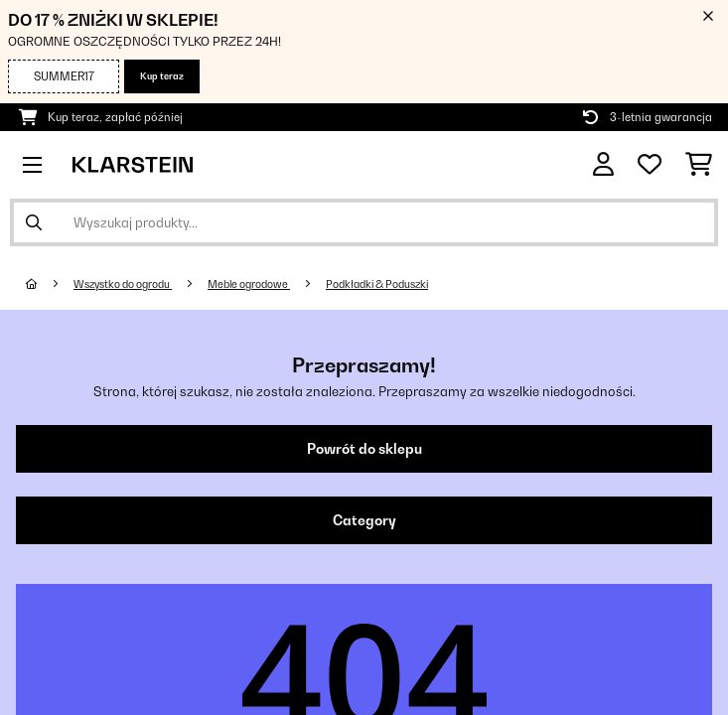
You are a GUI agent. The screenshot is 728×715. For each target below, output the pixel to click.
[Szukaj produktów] (364, 222)
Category (364, 520)
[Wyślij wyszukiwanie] (34, 222)
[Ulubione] (650, 165)
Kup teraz (162, 76)
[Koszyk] (699, 165)
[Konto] (603, 164)
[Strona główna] (50, 284)
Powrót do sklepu (364, 449)
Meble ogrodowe (249, 284)
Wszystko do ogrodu (123, 284)
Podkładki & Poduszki (377, 284)
